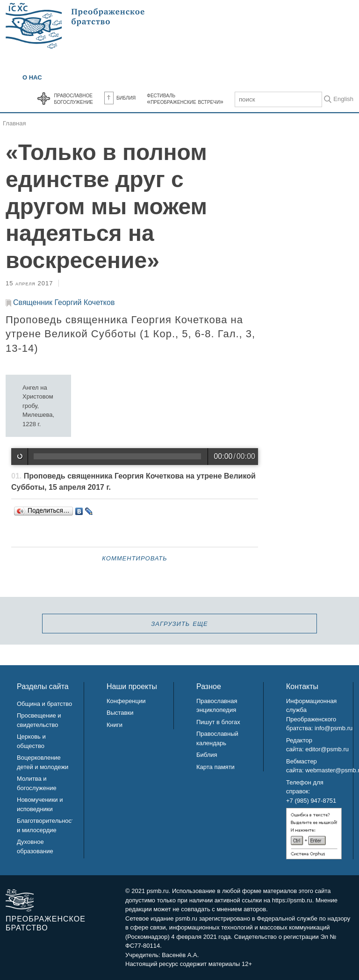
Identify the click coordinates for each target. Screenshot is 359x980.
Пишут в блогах (218, 722)
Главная (14, 123)
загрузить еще (179, 623)
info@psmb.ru (334, 728)
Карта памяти (215, 767)
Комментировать (134, 558)
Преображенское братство (45, 923)
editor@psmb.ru (327, 749)
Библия (120, 97)
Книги (115, 725)
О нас (32, 77)
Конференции (126, 701)
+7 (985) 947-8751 (311, 801)
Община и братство (44, 704)
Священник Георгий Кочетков (64, 302)
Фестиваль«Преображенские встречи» (185, 98)
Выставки (120, 713)
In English (340, 99)
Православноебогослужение (73, 98)
